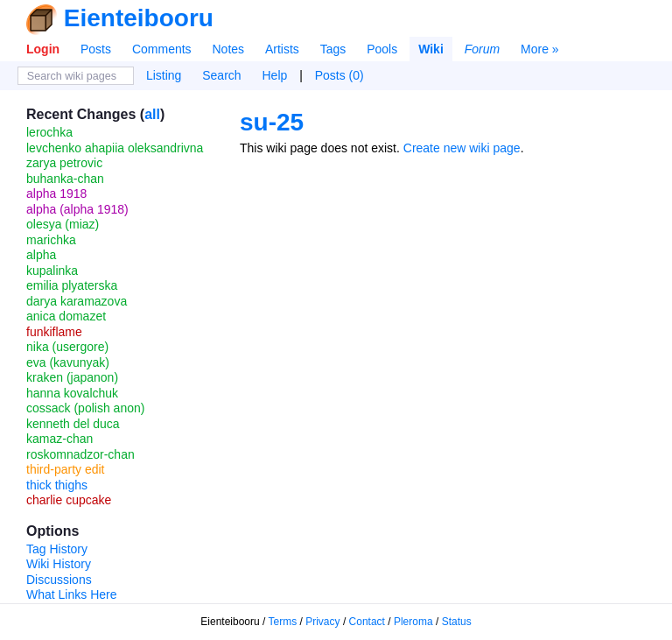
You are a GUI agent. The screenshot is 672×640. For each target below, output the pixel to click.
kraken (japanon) (72, 377)
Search (221, 75)
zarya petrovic (64, 163)
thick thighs (57, 485)
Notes (228, 49)
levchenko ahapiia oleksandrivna (115, 148)
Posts (96, 49)
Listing (164, 75)
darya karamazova (77, 301)
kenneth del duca (73, 424)
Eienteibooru (139, 18)
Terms (283, 622)
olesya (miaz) (63, 224)
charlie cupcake (69, 500)
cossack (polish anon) (85, 408)
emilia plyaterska (72, 285)
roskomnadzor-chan (80, 454)
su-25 (272, 122)
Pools (382, 49)
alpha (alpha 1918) (77, 209)
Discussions (59, 580)
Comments (162, 49)
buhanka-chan (65, 179)
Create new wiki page (462, 148)
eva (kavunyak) (68, 362)
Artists (282, 49)
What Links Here (71, 594)
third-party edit (65, 469)
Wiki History (59, 564)
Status (457, 622)
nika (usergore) (67, 347)
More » (540, 49)
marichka (51, 240)
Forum (482, 49)
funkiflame (54, 332)
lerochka (49, 132)
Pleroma (413, 622)
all (152, 114)
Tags (333, 49)
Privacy (322, 622)
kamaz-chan (59, 439)
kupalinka (52, 271)
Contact (367, 622)
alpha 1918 (56, 193)
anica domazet (66, 316)
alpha (41, 255)
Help (275, 75)
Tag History (57, 549)
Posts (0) (339, 75)
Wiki (431, 49)
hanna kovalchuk (72, 393)
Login (43, 49)
